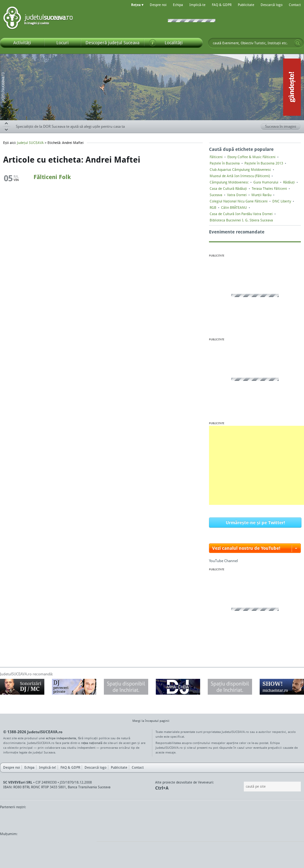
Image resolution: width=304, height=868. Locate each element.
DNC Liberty (282, 201)
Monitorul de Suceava (13, 819)
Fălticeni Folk (52, 177)
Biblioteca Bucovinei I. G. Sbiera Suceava (241, 220)
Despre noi (158, 5)
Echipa (178, 5)
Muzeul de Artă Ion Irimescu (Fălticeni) (240, 176)
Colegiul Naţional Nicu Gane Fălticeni (239, 201)
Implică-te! (47, 767)
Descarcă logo (272, 5)
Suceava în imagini (283, 127)
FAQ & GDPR (222, 5)
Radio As (292, 819)
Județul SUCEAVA (38, 19)
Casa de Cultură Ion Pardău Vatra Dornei (241, 214)
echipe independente (61, 738)
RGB (213, 208)
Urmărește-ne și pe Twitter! (255, 522)
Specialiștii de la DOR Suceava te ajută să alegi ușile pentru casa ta (70, 126)
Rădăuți (289, 182)
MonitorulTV (46, 819)
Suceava (216, 195)
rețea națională (92, 743)
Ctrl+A (162, 788)
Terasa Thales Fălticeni (269, 189)
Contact (295, 5)
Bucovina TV (77, 819)
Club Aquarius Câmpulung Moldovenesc (240, 170)
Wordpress (16, 846)
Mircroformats (53, 846)
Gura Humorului (266, 182)
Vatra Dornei (237, 195)
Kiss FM (186, 819)
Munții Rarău (261, 195)
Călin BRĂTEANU (234, 208)
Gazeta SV (105, 819)
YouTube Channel (223, 561)
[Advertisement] (256, 465)
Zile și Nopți (268, 819)
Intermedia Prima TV (166, 819)
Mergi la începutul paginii (149, 721)
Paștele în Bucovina (225, 163)
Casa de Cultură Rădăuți (228, 189)
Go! (298, 43)
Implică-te (197, 5)
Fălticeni (216, 157)
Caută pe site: (243, 787)
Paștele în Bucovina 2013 (264, 163)
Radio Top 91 (209, 819)
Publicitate (246, 5)
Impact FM (139, 819)
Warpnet (238, 819)
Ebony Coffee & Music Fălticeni (251, 157)
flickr (85, 846)
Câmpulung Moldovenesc (229, 182)
